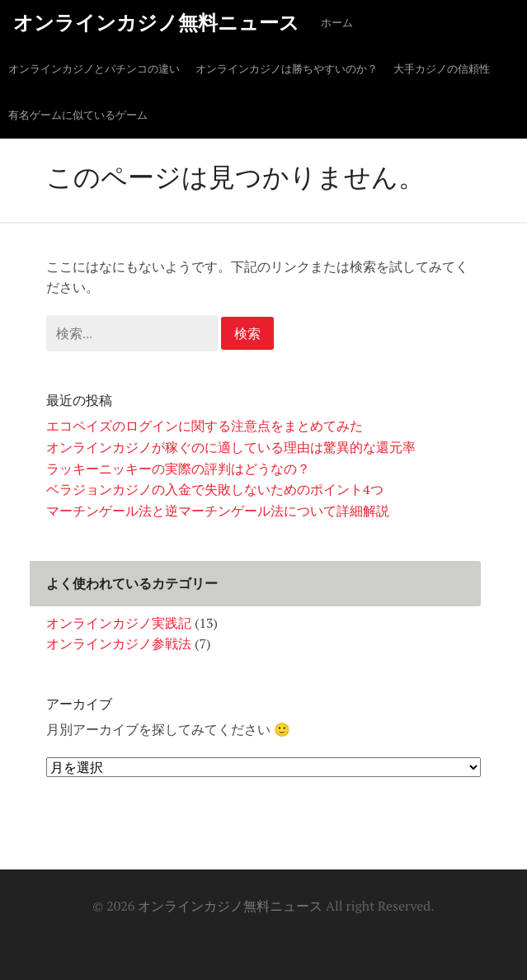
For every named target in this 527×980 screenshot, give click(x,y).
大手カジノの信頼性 (442, 69)
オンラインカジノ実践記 (119, 623)
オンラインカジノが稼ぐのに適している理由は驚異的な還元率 (231, 447)
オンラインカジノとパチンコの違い (94, 69)
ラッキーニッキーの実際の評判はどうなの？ (178, 469)
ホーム (337, 23)
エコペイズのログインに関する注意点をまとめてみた (205, 426)
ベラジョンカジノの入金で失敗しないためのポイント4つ (215, 489)
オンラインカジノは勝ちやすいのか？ (287, 69)
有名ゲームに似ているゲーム (78, 115)
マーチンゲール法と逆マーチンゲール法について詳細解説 (218, 511)
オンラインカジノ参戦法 (119, 643)
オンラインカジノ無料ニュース (156, 23)
